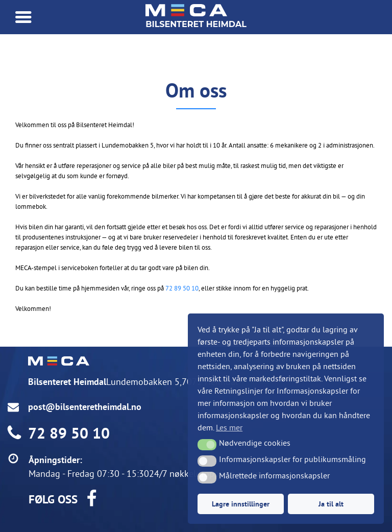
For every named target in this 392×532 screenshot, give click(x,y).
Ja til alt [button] (331, 504)
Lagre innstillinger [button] (241, 504)
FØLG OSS (53, 499)
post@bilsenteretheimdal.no (85, 407)
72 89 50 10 (182, 288)
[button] (207, 445)
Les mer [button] (229, 427)
